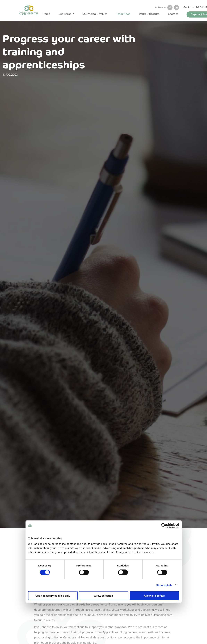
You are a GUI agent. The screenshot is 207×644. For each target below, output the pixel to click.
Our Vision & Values (95, 14)
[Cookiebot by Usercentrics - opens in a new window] (164, 526)
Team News (123, 14)
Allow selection (103, 596)
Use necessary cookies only (53, 596)
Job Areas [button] (65, 14)
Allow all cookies (154, 596)
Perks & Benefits (149, 14)
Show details (164, 585)
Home (46, 14)
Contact (173, 14)
